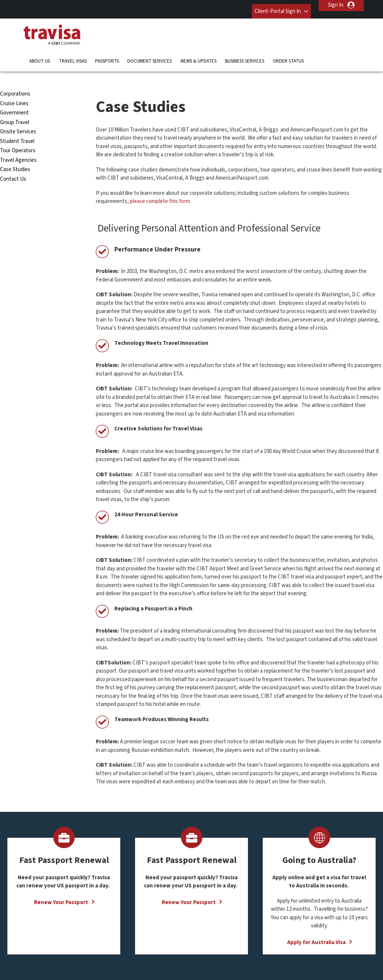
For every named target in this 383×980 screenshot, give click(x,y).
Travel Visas (73, 54)
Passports (107, 54)
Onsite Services (18, 114)
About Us (40, 54)
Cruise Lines (14, 85)
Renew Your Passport (61, 884)
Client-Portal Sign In (271, 5)
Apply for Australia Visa (316, 924)
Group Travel (15, 104)
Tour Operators (18, 132)
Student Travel (17, 123)
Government (14, 95)
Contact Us (13, 161)
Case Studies (15, 151)
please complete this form (160, 183)
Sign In (336, 5)
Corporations (15, 76)
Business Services (245, 54)
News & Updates (199, 54)
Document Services (149, 54)
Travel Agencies (18, 142)
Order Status (288, 54)
